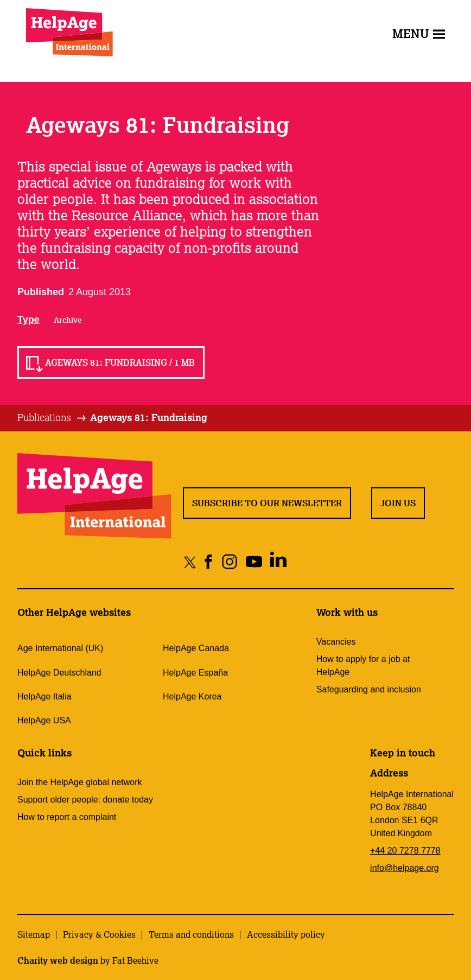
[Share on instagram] (230, 562)
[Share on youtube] (254, 562)
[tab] (52, 418)
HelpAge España (195, 673)
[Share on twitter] (190, 562)
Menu (419, 33)
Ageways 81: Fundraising (149, 417)
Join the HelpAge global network (79, 782)
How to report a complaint (67, 817)
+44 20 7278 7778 (405, 851)
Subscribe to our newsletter (267, 503)
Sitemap (34, 934)
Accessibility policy (286, 934)
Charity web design (58, 960)
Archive (68, 320)
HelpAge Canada (196, 648)
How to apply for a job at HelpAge (363, 666)
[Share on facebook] (209, 562)
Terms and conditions (191, 934)
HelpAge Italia (44, 696)
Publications (44, 417)
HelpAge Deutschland (59, 673)
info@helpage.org (405, 868)
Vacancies (336, 642)
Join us (398, 503)
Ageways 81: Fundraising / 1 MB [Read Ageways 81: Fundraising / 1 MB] (120, 362)
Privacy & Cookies (99, 934)
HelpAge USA (44, 720)
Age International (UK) (60, 648)
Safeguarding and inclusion (369, 689)
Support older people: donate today (85, 800)
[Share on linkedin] (279, 562)
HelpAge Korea (192, 696)
